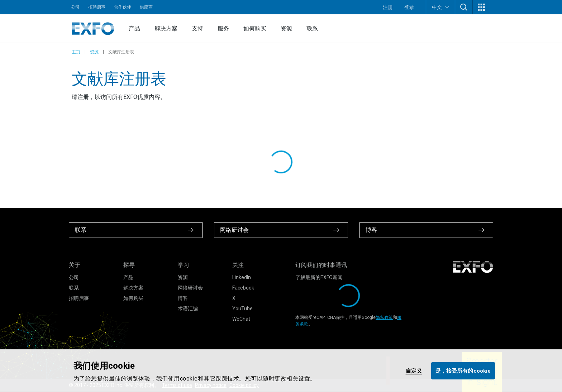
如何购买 (255, 28)
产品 (134, 28)
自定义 (414, 371)
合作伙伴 (123, 7)
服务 (223, 28)
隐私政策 (384, 317)
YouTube (242, 309)
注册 (388, 7)
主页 (76, 52)
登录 (409, 7)
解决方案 (166, 28)
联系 (312, 28)
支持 (197, 28)
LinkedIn (242, 277)
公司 (75, 7)
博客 (183, 298)
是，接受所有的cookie (463, 371)
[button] (464, 7)
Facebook (243, 288)
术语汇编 (188, 309)
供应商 (146, 7)
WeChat (241, 319)
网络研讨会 (190, 288)
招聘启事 (97, 7)
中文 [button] (440, 7)
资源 (286, 28)
